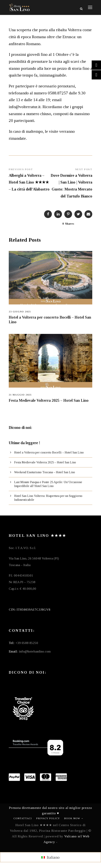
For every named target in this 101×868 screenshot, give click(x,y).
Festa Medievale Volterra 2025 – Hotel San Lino (49, 400)
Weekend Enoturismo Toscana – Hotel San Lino (45, 472)
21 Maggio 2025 (20, 395)
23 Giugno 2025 (20, 312)
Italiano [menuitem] (53, 857)
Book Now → (74, 818)
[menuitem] (50, 857)
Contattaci (23, 818)
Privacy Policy (48, 818)
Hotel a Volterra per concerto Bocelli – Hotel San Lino (49, 452)
